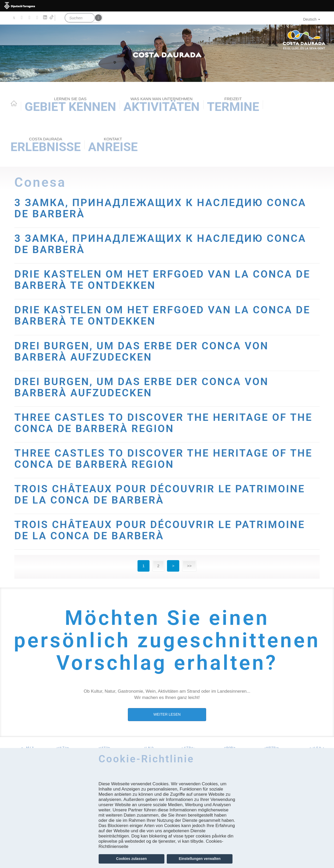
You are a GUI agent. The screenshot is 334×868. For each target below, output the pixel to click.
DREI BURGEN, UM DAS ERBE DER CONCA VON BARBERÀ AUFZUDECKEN (141, 352)
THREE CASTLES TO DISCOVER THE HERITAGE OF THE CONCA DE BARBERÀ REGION (163, 423)
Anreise (113, 145)
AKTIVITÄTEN (162, 105)
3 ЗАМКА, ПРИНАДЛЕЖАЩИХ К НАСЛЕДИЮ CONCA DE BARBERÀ (160, 208)
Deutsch (312, 19)
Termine (233, 105)
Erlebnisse (46, 145)
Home (14, 103)
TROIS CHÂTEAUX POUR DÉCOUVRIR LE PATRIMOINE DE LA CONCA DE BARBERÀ (160, 495)
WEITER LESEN (167, 714)
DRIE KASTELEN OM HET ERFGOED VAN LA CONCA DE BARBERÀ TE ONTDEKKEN (162, 280)
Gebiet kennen (70, 105)
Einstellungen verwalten (200, 859)
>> (189, 566)
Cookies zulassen (132, 859)
